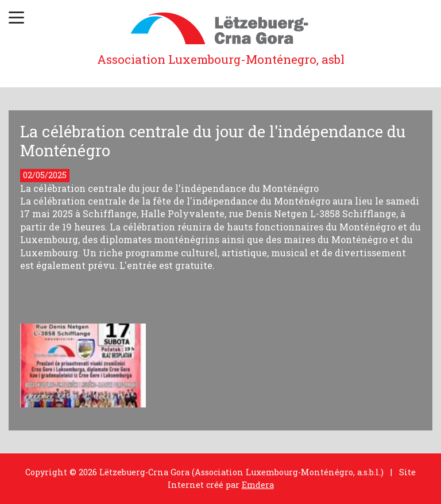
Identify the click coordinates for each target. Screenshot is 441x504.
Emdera (258, 485)
